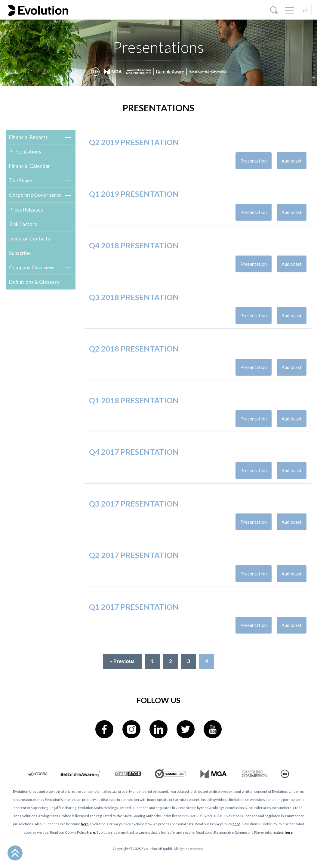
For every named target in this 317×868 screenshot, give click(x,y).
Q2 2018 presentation (134, 356)
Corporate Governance (35, 195)
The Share (20, 180)
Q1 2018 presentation (134, 408)
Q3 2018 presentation (134, 304)
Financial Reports (28, 137)
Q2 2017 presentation (134, 562)
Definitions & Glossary (34, 282)
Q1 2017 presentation (134, 614)
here (85, 824)
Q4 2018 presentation (134, 253)
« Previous (122, 661)
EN (305, 10)
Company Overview (31, 267)
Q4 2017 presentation (134, 459)
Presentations (25, 152)
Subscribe (20, 253)
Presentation (254, 161)
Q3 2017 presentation (134, 511)
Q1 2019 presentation (134, 201)
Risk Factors (23, 224)
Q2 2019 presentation (134, 142)
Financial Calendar (30, 166)
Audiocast (292, 161)
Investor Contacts (30, 239)
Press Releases (26, 210)
